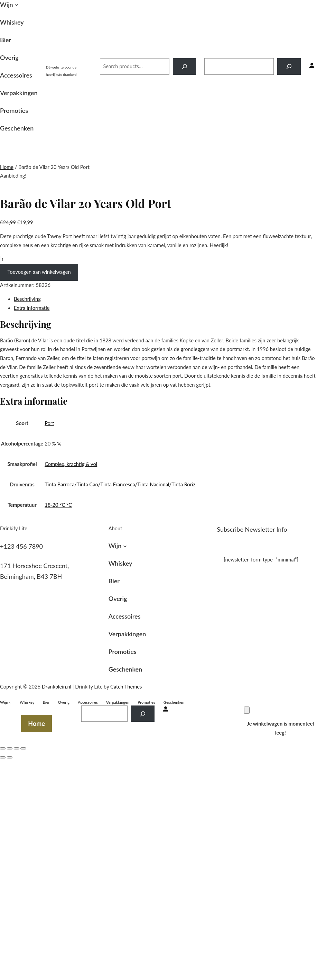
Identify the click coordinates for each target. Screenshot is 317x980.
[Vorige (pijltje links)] (3, 757)
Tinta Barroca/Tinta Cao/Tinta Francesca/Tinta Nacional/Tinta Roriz (120, 484)
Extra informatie (32, 308)
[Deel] (10, 748)
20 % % (53, 444)
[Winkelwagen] (247, 710)
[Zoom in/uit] (23, 748)
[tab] (165, 299)
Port (49, 423)
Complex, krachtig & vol (71, 464)
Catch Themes (126, 687)
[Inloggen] (312, 66)
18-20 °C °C (58, 505)
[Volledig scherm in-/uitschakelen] (17, 748)
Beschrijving (27, 299)
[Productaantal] (31, 259)
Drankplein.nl (69, 59)
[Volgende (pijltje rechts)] (10, 757)
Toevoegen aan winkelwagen (39, 272)
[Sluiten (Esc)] (3, 748)
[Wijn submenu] (16, 5)
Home (7, 167)
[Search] (184, 66)
